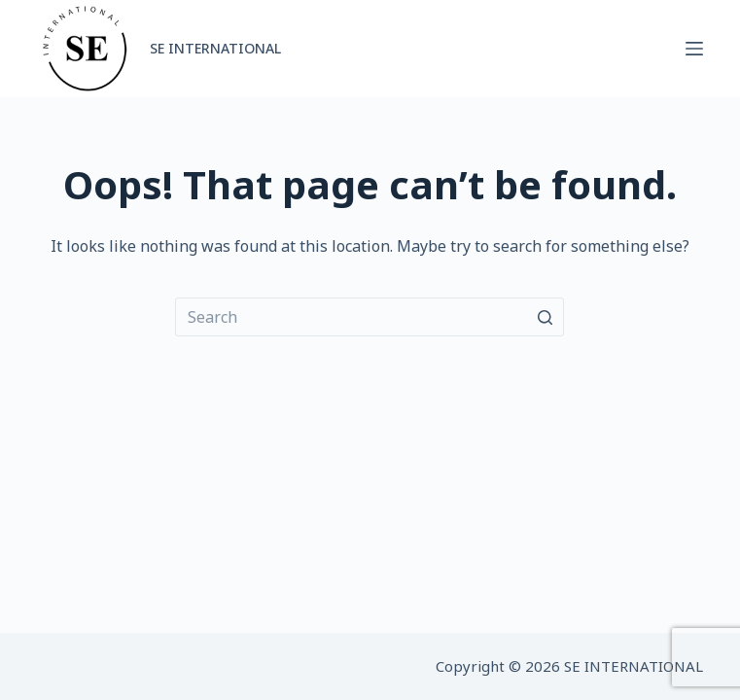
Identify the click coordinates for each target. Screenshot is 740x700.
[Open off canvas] (694, 49)
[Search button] (545, 317)
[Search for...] (370, 317)
